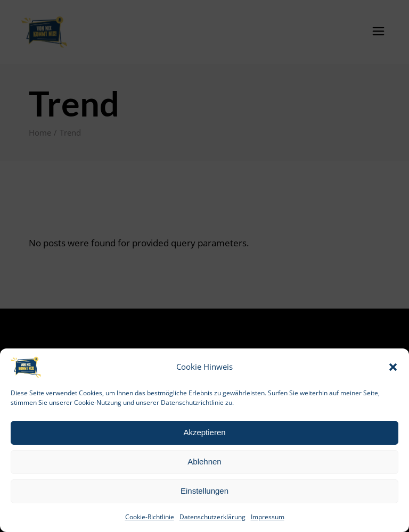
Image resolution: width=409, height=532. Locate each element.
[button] (393, 367)
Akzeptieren (204, 432)
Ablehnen (204, 462)
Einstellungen (204, 491)
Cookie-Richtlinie (150, 517)
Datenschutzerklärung (212, 517)
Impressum (268, 517)
